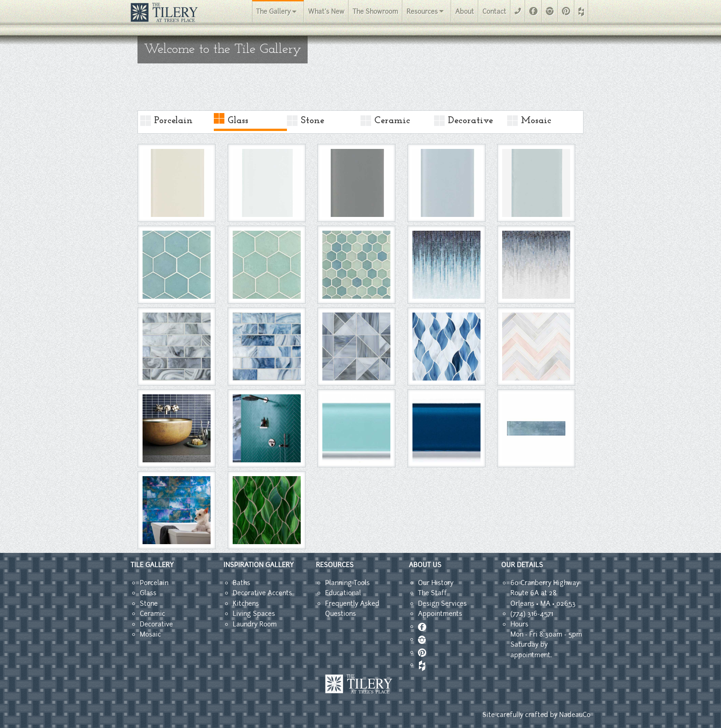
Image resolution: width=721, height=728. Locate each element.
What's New (326, 11)
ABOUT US (425, 565)
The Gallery (273, 11)
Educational (343, 593)
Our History (436, 583)
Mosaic (536, 121)
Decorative (470, 121)
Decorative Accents (262, 593)
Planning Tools (347, 583)
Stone (312, 121)
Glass (238, 121)
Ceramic (392, 121)
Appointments (440, 614)
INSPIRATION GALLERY (259, 565)
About (465, 11)
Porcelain (173, 121)
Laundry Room (255, 624)
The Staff (432, 593)
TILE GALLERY (152, 565)
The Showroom (375, 11)
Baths (241, 583)
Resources (422, 11)
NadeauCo (575, 715)
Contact (494, 11)
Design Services (442, 603)
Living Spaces (254, 614)
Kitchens (246, 603)
